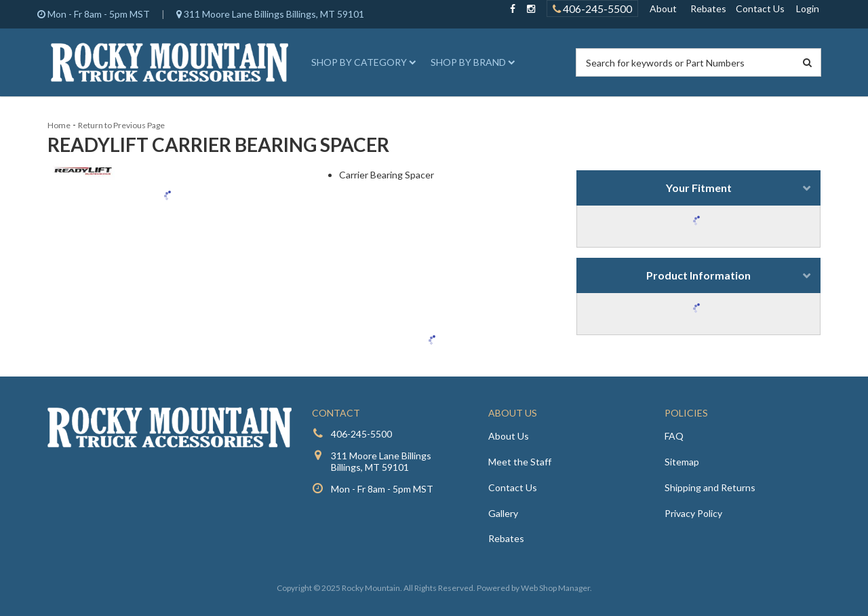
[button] (361, 62)
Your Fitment (699, 188)
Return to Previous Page (121, 125)
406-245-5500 (361, 434)
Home (59, 125)
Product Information (698, 275)
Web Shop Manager (555, 588)
